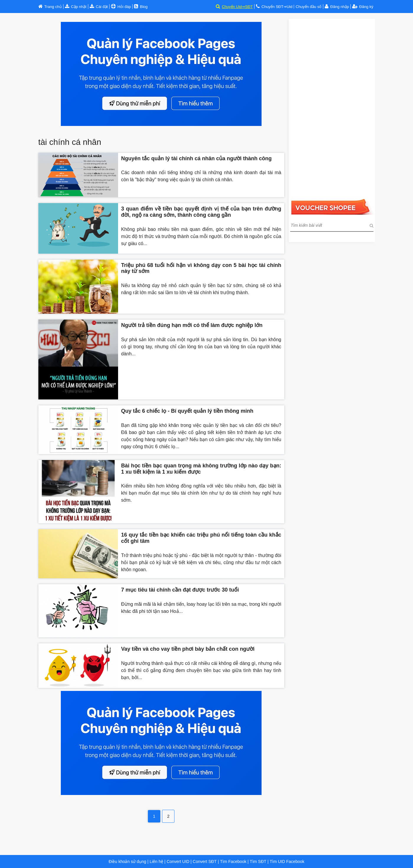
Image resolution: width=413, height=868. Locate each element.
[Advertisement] (332, 108)
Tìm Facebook (233, 861)
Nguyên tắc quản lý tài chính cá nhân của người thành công (196, 158)
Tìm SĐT (258, 861)
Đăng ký (363, 7)
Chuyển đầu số (308, 7)
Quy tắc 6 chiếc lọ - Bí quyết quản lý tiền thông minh (187, 411)
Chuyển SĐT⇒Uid (277, 7)
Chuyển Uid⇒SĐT (237, 7)
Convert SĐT (204, 861)
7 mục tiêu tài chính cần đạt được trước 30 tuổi (180, 590)
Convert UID (178, 861)
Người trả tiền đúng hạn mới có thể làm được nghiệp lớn (192, 325)
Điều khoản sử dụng (127, 861)
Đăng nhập (340, 7)
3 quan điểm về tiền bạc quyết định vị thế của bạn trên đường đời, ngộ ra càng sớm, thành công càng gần (201, 212)
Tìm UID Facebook (287, 861)
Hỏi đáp (124, 7)
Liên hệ (156, 861)
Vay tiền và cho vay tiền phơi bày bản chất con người (188, 649)
